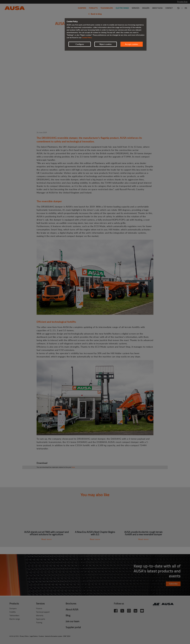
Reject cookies (106, 44)
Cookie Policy (87, 37)
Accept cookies (132, 44)
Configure (80, 44)
